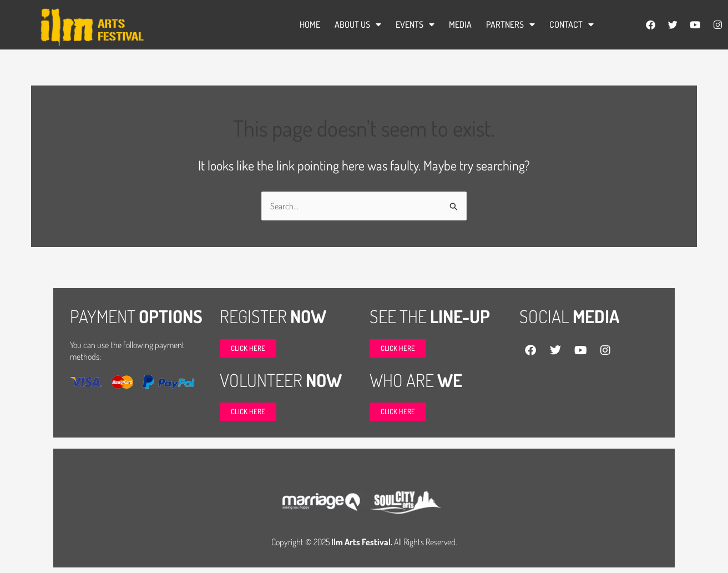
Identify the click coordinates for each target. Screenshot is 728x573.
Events (415, 24)
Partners (510, 24)
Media (460, 24)
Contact (572, 24)
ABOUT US (358, 24)
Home (310, 24)
